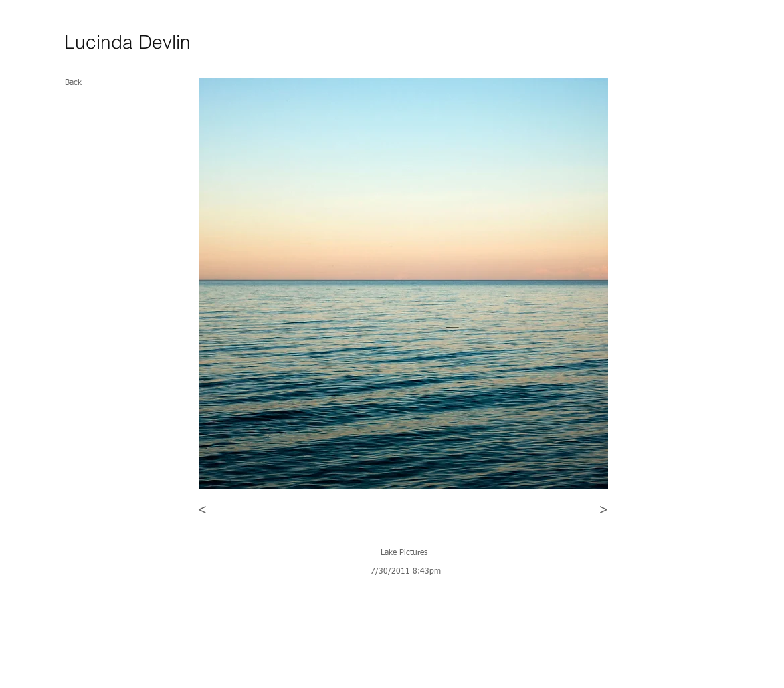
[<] (202, 510)
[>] (604, 510)
